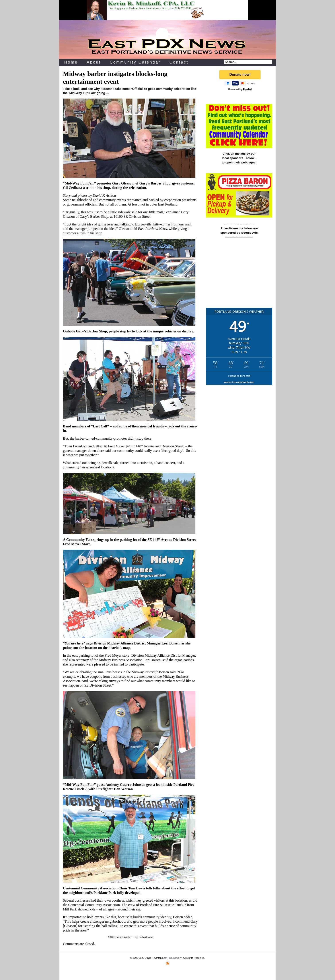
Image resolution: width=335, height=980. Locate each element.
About (94, 62)
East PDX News (171, 958)
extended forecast (239, 376)
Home (71, 62)
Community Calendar (135, 62)
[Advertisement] (239, 275)
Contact (179, 62)
